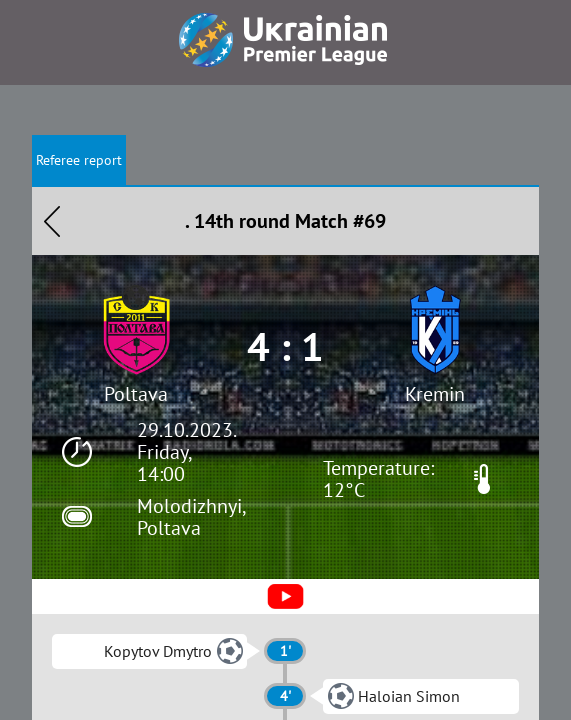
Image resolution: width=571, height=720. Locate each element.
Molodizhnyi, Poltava (191, 517)
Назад (52, 221)
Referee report (79, 160)
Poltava (136, 394)
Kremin (435, 394)
